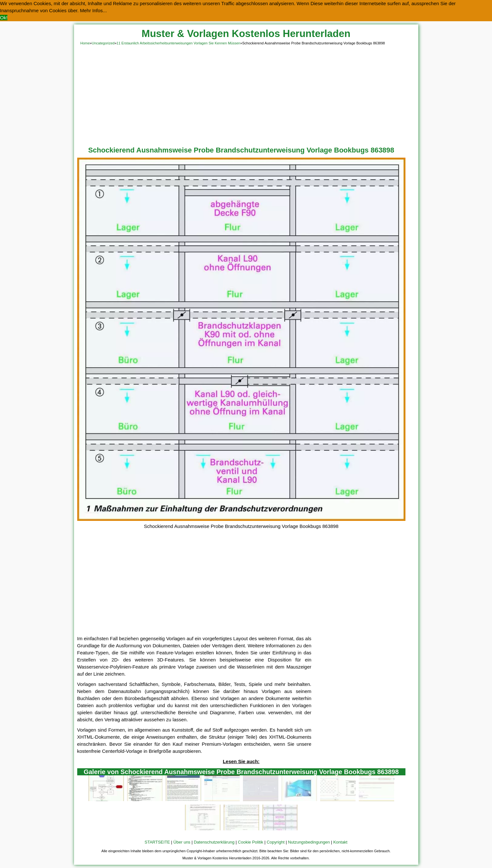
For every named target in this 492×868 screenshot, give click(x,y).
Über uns (182, 842)
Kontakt (340, 842)
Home (85, 43)
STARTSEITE (157, 842)
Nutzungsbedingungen (309, 842)
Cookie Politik (251, 842)
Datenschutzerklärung (214, 842)
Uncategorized (103, 43)
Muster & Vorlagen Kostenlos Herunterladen (246, 34)
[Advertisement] (246, 95)
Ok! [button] (4, 18)
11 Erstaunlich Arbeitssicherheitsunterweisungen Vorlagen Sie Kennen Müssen (178, 43)
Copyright (276, 842)
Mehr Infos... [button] (93, 10)
